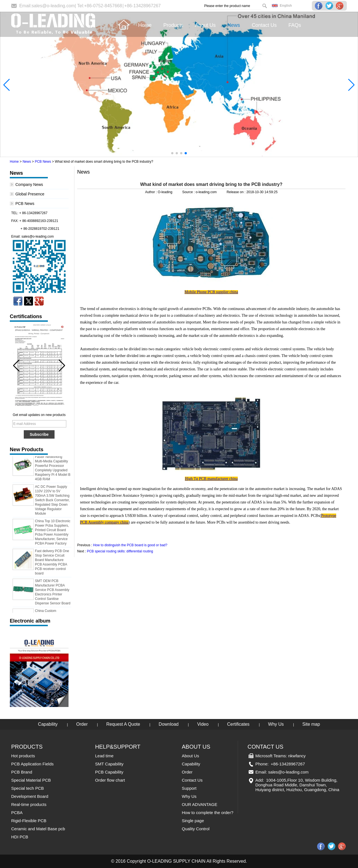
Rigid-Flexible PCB (29, 821)
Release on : (236, 192)
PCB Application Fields (32, 764)
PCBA (17, 813)
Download (169, 724)
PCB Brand (22, 772)
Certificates (238, 724)
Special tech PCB (28, 788)
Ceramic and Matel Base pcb (38, 829)
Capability (48, 724)
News (27, 162)
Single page (193, 821)
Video (203, 724)
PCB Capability (109, 772)
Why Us (276, 724)
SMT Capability (109, 764)
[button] (172, 153)
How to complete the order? (208, 813)
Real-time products (29, 804)
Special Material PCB (31, 780)
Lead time (104, 756)
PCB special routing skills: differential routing (120, 551)
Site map (311, 724)
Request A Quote (123, 724)
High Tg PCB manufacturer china (211, 479)
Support (189, 788)
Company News (29, 185)
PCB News (43, 162)
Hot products (23, 756)
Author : (151, 192)
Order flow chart (110, 780)
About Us (190, 756)
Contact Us (192, 780)
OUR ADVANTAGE (200, 804)
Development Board (30, 796)
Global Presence (30, 194)
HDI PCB (20, 837)
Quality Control (196, 829)
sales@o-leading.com (53, 6)
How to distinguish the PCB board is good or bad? (130, 545)
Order (82, 724)
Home (14, 162)
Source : (189, 192)
